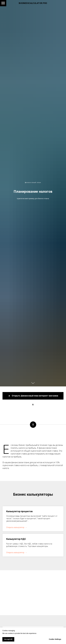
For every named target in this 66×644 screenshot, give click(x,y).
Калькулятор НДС (16, 539)
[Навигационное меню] (3, 3)
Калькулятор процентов (19, 511)
